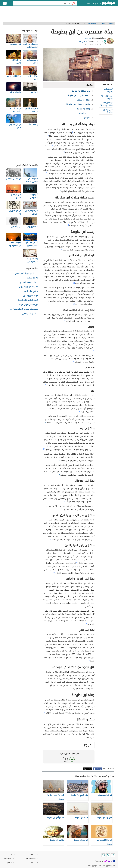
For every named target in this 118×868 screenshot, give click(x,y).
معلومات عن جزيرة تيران (29, 287)
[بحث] (74, 3)
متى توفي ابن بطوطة (107, 97)
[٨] (62, 509)
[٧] (61, 249)
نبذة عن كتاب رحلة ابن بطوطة (106, 104)
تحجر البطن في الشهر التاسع (27, 273)
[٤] (64, 152)
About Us (35, 863)
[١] (73, 132)
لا (65, 759)
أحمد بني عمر (84, 41)
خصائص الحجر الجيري (30, 314)
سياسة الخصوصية (32, 858)
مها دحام (88, 38)
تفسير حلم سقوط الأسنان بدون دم (24, 309)
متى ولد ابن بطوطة (108, 111)
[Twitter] (108, 855)
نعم (72, 759)
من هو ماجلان (33, 278)
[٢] (48, 135)
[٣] (53, 145)
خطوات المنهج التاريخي (29, 282)
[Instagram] (103, 855)
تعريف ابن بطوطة (108, 90)
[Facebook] (113, 855)
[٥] (47, 173)
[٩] (50, 539)
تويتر (90, 769)
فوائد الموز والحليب (30, 296)
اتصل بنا (14, 854)
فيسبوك (99, 769)
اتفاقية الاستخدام (10, 858)
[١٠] (77, 563)
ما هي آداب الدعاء (31, 291)
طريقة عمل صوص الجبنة (28, 305)
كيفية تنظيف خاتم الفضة (28, 300)
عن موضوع (34, 854)
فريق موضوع (12, 863)
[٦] (61, 191)
